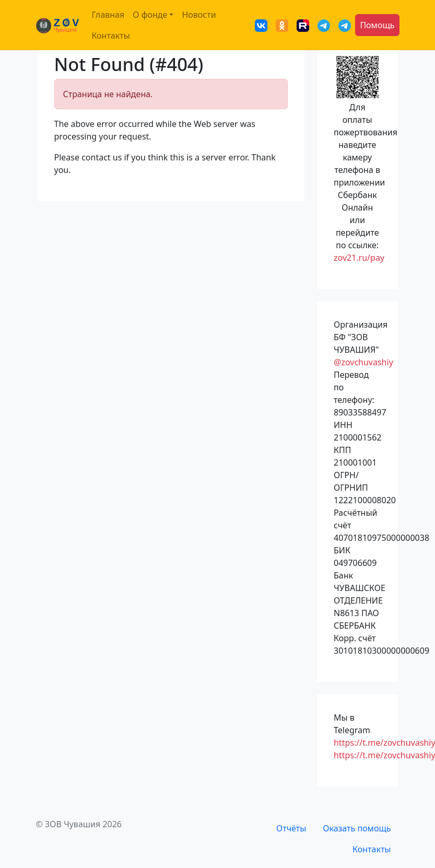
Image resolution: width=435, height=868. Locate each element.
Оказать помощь (357, 828)
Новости (199, 15)
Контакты (110, 36)
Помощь (377, 25)
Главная (108, 15)
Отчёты (291, 828)
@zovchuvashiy (363, 362)
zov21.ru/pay (359, 258)
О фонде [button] (150, 15)
